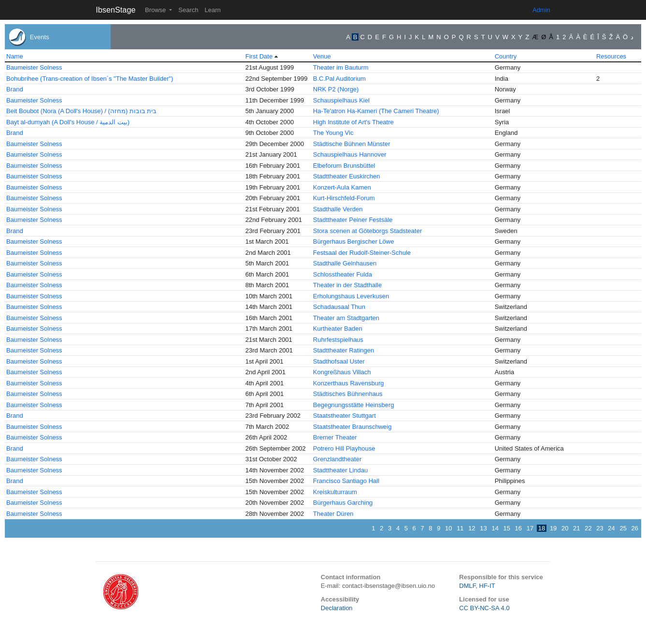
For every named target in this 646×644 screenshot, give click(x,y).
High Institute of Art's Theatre (353, 122)
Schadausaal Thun (339, 307)
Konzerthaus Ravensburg (349, 383)
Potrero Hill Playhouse (344, 448)
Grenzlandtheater (337, 459)
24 (611, 528)
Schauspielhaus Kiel (341, 100)
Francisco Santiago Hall (346, 481)
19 (553, 528)
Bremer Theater (335, 437)
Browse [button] (156, 10)
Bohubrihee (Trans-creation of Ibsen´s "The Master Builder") (90, 79)
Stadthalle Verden (338, 209)
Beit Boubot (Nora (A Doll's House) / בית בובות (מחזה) (81, 111)
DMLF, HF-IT (477, 586)
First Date (259, 56)
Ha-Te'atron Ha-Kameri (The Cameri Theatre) (376, 111)
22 (588, 528)
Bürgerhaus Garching (343, 503)
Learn (212, 10)
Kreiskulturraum (335, 492)
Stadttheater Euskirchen (347, 176)
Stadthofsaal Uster (339, 361)
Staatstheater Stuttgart (345, 416)
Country (506, 56)
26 (635, 528)
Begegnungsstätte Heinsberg (354, 405)
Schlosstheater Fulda (343, 274)
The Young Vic (333, 133)
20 (565, 528)
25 (623, 528)
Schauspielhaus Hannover (350, 154)
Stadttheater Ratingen (344, 350)
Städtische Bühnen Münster (352, 144)
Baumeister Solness (34, 67)
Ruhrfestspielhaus (338, 340)
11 (460, 528)
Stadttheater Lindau (340, 470)
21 (576, 528)
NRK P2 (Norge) (336, 89)
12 (472, 528)
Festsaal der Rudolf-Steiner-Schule (362, 253)
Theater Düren (333, 514)
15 (507, 528)
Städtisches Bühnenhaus (348, 394)
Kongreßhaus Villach (342, 372)
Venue (322, 56)
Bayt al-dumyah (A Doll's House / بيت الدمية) (68, 122)
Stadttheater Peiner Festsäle (353, 220)
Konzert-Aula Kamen (342, 187)
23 (600, 528)
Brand (15, 89)
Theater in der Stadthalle (347, 285)
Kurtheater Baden (338, 329)
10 (448, 528)
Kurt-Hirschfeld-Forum (344, 198)
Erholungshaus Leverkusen (351, 296)
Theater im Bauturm (341, 67)
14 (495, 528)
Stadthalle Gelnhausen (345, 263)
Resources (611, 56)
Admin (541, 10)
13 (483, 528)
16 (518, 528)
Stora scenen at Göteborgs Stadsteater (367, 231)
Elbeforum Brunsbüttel (344, 166)
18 (542, 528)
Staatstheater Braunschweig (352, 427)
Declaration (337, 608)
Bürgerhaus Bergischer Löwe (354, 241)
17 (530, 528)
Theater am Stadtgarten (346, 318)
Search (188, 10)
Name (15, 56)
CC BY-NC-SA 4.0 (484, 608)
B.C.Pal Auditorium (339, 79)
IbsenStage (115, 10)
